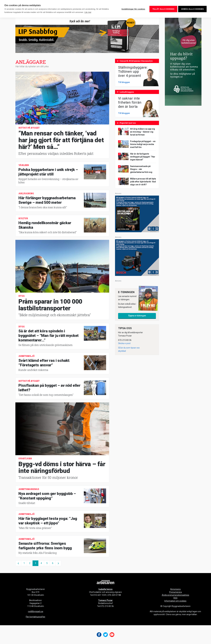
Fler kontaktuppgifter (36, 617)
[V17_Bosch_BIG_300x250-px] (137, 257)
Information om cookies (175, 601)
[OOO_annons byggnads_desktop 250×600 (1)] (183, 61)
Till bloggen (124, 82)
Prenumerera (175, 592)
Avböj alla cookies (192, 9)
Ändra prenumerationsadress (175, 595)
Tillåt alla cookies (163, 9)
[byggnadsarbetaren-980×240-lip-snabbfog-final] (87, 35)
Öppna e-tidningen (137, 316)
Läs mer (88, 12)
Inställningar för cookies (133, 9)
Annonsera (175, 589)
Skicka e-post (124, 343)
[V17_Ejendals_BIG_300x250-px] (137, 214)
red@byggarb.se (36, 611)
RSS (175, 598)
